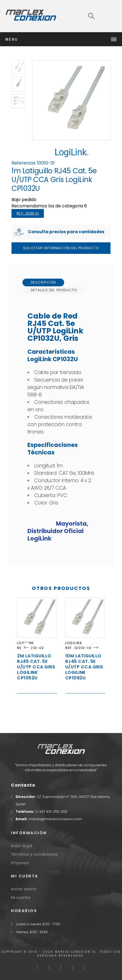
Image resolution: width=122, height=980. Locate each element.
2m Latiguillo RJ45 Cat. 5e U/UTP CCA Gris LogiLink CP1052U (36, 667)
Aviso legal (22, 846)
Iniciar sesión (24, 889)
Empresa (20, 863)
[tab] (43, 282)
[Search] (91, 16)
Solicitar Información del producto (61, 248)
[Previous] (26, 647)
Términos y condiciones (34, 854)
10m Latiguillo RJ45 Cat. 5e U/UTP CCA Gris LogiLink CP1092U (84, 667)
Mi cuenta (21, 897)
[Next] (96, 647)
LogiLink (74, 643)
